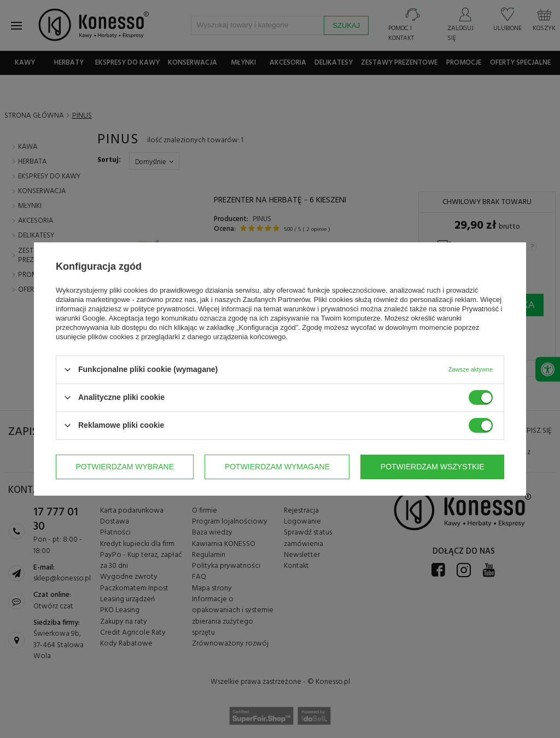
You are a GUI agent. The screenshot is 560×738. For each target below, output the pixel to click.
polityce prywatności (162, 309)
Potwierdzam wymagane (277, 467)
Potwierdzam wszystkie (433, 467)
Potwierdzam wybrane (125, 467)
